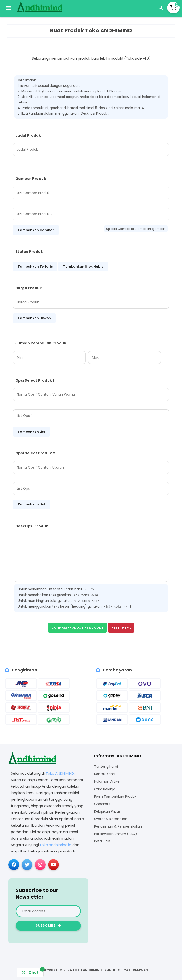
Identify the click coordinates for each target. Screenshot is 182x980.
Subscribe (48, 926)
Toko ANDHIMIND (60, 773)
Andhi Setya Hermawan (127, 970)
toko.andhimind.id (56, 845)
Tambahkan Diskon (34, 318)
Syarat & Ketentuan (111, 819)
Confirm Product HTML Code (77, 628)
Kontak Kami (105, 774)
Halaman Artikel (107, 782)
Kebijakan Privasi (108, 812)
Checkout (102, 804)
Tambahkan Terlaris (35, 266)
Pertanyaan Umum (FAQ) (116, 834)
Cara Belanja (105, 789)
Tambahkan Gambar (36, 230)
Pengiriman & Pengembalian (118, 826)
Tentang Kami (106, 767)
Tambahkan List (31, 432)
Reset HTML (121, 628)
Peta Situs (102, 841)
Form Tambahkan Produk (115, 797)
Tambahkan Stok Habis (83, 266)
